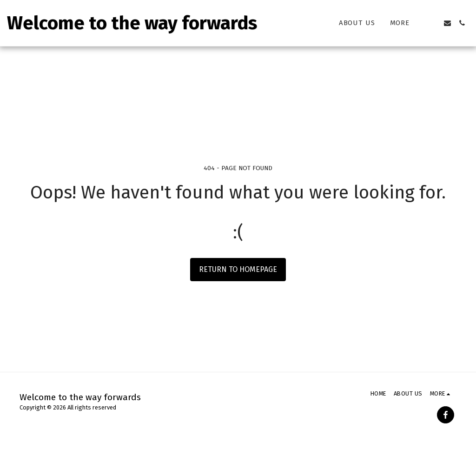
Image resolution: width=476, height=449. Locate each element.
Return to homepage (238, 269)
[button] (433, 23)
